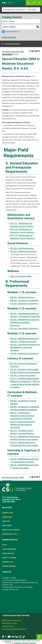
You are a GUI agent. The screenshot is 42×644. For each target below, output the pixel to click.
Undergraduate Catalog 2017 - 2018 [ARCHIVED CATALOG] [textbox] (21, 10)
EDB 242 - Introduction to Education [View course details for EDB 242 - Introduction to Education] (24, 300)
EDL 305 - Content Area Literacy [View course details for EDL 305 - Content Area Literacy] (23, 375)
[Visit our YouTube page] (9, 637)
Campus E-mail (8, 513)
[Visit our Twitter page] (6, 637)
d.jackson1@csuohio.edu (10, 589)
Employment (7, 526)
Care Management (9, 549)
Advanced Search (9, 37)
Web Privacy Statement (12, 620)
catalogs (8, 641)
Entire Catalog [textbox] (9, 21)
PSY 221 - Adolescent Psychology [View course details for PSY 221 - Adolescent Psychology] (24, 251)
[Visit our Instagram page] (20, 637)
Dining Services (8, 553)
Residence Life (8, 562)
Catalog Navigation (12, 44)
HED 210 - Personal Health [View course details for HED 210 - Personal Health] (21, 276)
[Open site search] (34, 3)
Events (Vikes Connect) (11, 530)
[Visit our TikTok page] (24, 637)
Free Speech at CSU (9, 534)
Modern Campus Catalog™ (26, 643)
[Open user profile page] (28, 3)
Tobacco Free (8, 626)
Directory (6, 521)
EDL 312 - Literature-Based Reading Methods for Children (25, 384)
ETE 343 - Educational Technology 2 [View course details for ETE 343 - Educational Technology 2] (24, 328)
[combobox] (21, 10)
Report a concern (9, 558)
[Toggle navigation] (39, 3)
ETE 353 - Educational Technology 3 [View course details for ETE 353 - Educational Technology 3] (24, 353)
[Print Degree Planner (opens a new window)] (30, 51)
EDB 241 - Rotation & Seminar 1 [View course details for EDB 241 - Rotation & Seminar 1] (23, 297)
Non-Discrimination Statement (15, 629)
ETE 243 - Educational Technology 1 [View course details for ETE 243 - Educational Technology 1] (24, 303)
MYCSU (5, 545)
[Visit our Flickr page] (13, 637)
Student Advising (9, 566)
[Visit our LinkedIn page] (17, 637)
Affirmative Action (10, 623)
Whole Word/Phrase (13, 32)
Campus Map (7, 517)
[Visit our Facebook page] (3, 637)
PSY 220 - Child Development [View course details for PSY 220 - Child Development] (22, 248)
